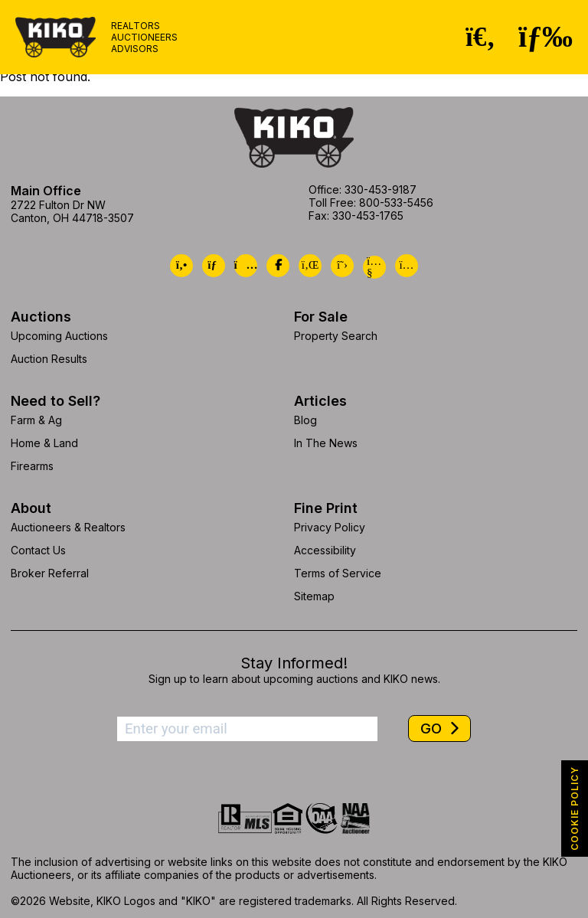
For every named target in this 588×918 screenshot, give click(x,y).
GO (433, 729)
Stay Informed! (294, 663)
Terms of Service (338, 573)
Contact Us (38, 550)
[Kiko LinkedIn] (310, 266)
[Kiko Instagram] (407, 266)
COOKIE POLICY (575, 809)
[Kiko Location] (246, 266)
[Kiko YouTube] (374, 267)
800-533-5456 (396, 203)
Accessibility (325, 550)
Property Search (336, 336)
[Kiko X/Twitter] (342, 266)
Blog (305, 420)
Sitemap (314, 596)
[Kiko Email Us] (214, 266)
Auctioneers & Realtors (68, 527)
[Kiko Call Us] (181, 266)
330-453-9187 (381, 189)
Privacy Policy (330, 527)
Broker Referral (50, 573)
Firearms (32, 466)
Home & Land (44, 443)
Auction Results (49, 359)
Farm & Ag (36, 420)
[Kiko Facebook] (278, 266)
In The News (326, 443)
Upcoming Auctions (59, 336)
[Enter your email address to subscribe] (247, 729)
